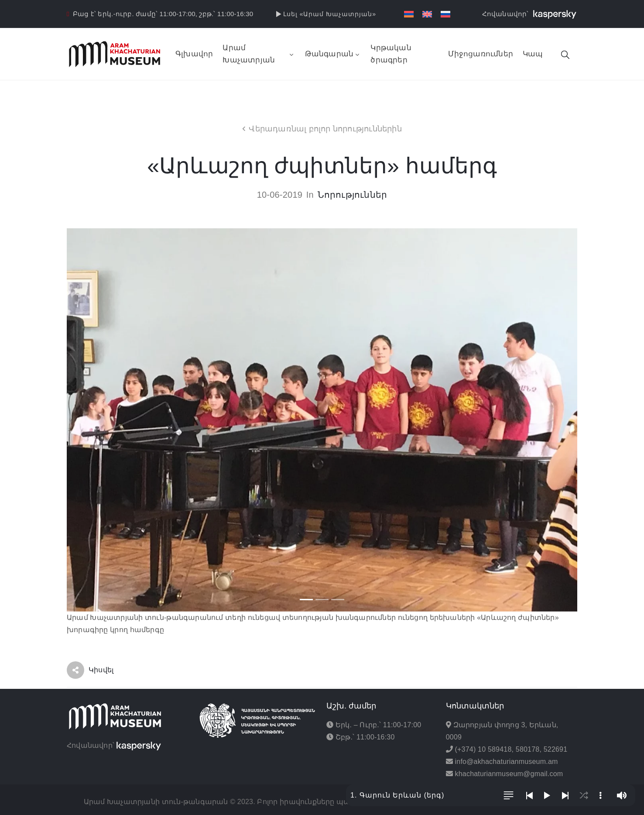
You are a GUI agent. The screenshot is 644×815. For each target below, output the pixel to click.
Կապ (533, 54)
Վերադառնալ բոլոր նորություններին (325, 129)
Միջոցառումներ (481, 54)
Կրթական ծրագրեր (391, 54)
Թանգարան (333, 54)
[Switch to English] (427, 14)
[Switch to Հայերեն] (409, 14)
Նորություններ (353, 195)
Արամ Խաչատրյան (259, 54)
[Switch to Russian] (445, 14)
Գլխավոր (194, 54)
